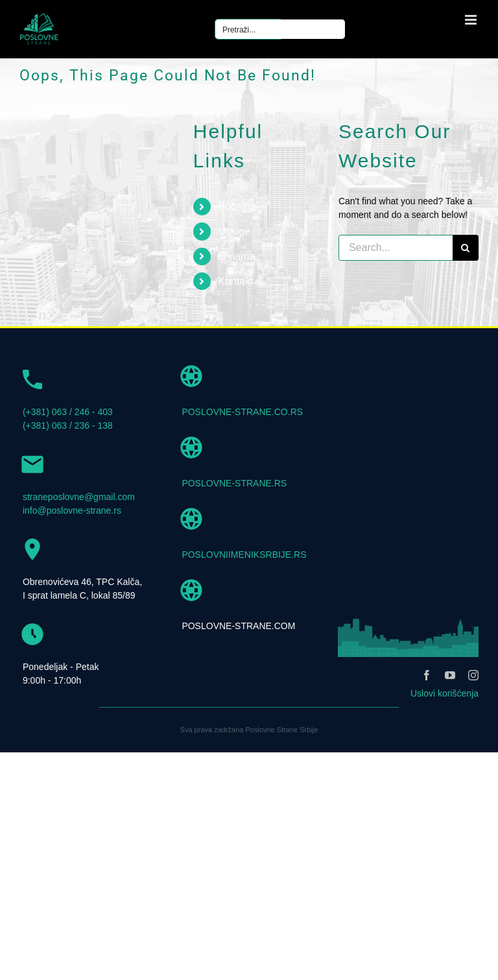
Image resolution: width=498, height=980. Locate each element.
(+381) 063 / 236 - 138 (68, 425)
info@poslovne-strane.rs (72, 510)
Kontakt (235, 281)
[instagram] (473, 675)
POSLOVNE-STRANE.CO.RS (242, 412)
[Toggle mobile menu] (472, 20)
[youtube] (450, 675)
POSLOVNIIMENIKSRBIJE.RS (244, 555)
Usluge (234, 231)
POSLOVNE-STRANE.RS (234, 483)
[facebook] (427, 675)
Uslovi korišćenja (445, 693)
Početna (237, 207)
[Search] (466, 248)
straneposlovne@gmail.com (79, 497)
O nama (236, 257)
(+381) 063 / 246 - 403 (68, 412)
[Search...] (396, 248)
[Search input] (281, 29)
